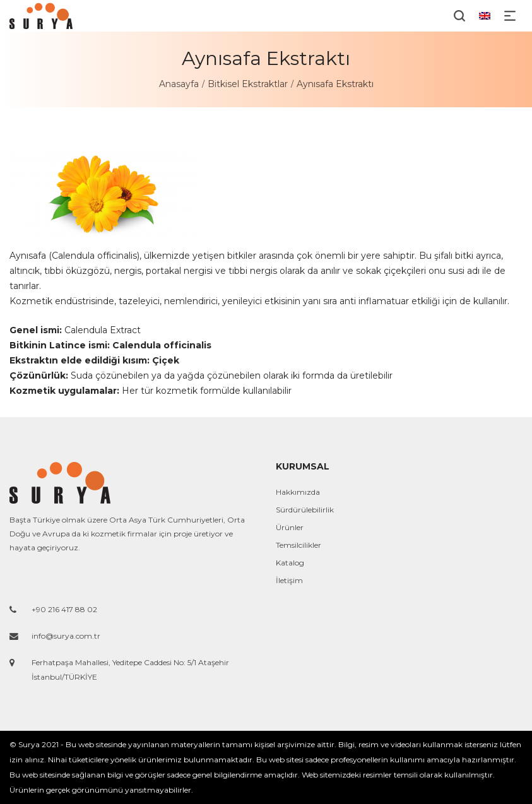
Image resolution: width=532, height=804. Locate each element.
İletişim (289, 580)
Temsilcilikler (299, 545)
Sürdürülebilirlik (305, 510)
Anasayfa (179, 84)
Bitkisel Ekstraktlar (248, 84)
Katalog (290, 563)
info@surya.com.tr (66, 636)
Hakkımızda (298, 492)
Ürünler (290, 527)
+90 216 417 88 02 (64, 609)
